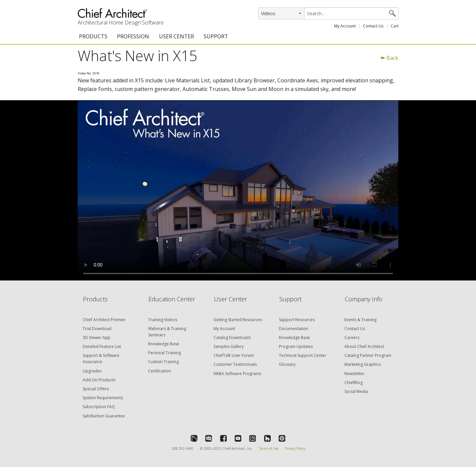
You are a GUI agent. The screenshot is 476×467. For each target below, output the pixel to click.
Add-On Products (99, 380)
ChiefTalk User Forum (234, 355)
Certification (159, 371)
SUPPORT (216, 36)
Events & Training (360, 320)
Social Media (356, 391)
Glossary (287, 364)
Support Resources (297, 320)
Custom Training (163, 362)
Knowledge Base (164, 344)
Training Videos (163, 320)
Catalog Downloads (232, 338)
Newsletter (355, 374)
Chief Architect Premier (104, 320)
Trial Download (97, 329)
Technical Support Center (303, 355)
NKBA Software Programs (237, 374)
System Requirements (103, 398)
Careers (352, 338)
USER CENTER (177, 36)
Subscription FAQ (99, 407)
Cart (395, 26)
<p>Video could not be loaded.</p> (238, 191)
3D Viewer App (97, 338)
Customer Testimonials (235, 364)
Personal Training (164, 353)
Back (389, 58)
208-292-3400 (182, 448)
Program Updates (296, 346)
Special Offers (96, 389)
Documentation (294, 329)
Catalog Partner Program (368, 355)
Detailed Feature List (102, 346)
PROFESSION (133, 36)
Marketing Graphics (363, 364)
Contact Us (373, 26)
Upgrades (92, 371)
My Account (345, 26)
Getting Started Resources (238, 320)
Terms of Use (269, 448)
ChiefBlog (354, 382)
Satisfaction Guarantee (104, 416)
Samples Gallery (229, 346)
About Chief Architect (364, 346)
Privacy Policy (295, 448)
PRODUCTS (93, 36)
